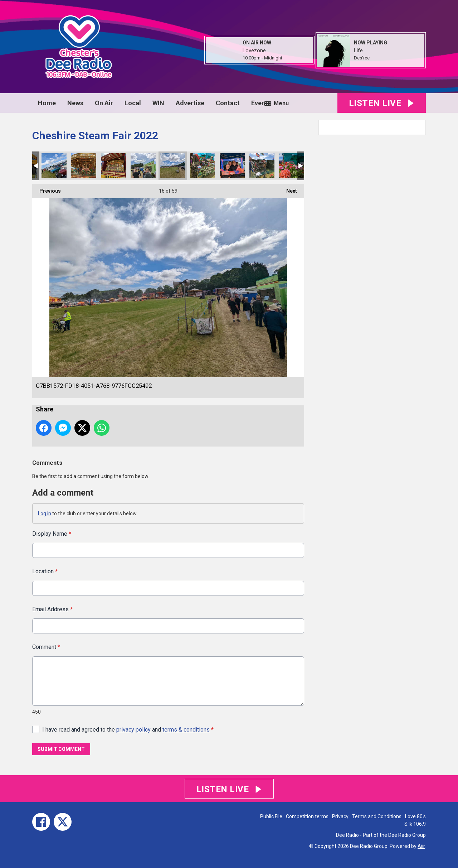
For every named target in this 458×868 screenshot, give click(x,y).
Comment (46, 647)
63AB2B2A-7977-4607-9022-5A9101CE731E (143, 166)
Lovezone (254, 50)
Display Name (52, 534)
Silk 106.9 (415, 824)
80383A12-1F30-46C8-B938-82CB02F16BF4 (232, 166)
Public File (271, 816)
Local (133, 103)
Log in (45, 513)
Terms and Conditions (377, 816)
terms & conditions (186, 729)
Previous (47, 189)
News (75, 103)
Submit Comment (61, 749)
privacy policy (133, 729)
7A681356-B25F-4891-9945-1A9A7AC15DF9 (203, 166)
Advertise (190, 103)
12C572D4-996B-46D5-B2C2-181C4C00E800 (54, 166)
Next (288, 189)
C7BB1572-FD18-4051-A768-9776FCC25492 (173, 166)
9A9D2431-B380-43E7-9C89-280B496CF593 (292, 166)
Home (47, 103)
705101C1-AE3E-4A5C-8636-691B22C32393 (84, 166)
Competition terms (307, 816)
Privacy (340, 816)
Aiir (421, 846)
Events (261, 103)
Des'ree (362, 58)
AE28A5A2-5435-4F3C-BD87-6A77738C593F (262, 166)
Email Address (52, 609)
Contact (228, 103)
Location (45, 571)
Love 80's (415, 816)
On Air (104, 103)
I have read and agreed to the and (128, 729)
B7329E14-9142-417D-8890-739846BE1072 (113, 166)
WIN (158, 103)
